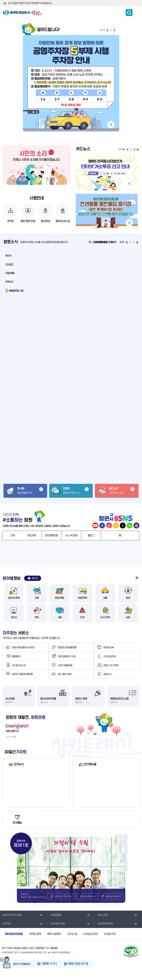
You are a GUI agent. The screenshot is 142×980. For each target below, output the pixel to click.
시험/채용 (10, 273)
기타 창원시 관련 (56, 928)
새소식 (8, 256)
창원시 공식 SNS (116, 516)
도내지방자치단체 (104, 928)
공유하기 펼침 (111, 125)
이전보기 (107, 30)
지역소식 (9, 282)
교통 (105, 599)
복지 (37, 618)
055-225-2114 (78, 969)
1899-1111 (49, 969)
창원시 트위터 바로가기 (123, 525)
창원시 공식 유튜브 (95, 525)
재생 (134, 242)
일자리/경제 (14, 599)
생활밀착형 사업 (16, 291)
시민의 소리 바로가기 (37, 153)
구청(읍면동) (54, 920)
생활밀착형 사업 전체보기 (104, 242)
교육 (37, 599)
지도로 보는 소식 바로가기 (117, 491)
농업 (128, 618)
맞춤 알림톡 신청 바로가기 (25, 491)
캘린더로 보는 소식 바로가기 (71, 491)
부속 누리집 (101, 920)
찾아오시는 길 (63, 221)
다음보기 (114, 30)
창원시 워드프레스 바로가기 (136, 525)
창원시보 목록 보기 (89, 900)
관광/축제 (82, 599)
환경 (128, 599)
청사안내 (45, 221)
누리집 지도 (110, 939)
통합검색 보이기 (129, 13)
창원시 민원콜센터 (22, 969)
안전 (82, 618)
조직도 (10, 221)
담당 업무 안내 (28, 221)
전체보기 (138, 149)
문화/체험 (60, 599)
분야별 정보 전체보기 (137, 578)
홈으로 (35, 578)
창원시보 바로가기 (114, 900)
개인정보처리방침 (14, 939)
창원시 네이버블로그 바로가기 (130, 525)
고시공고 (9, 265)
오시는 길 (72, 939)
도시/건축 (105, 618)
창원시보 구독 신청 (64, 900)
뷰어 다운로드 (54, 939)
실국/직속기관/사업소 (11, 920)
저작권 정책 (35, 939)
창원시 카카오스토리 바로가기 (116, 525)
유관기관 (5, 928)
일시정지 (111, 30)
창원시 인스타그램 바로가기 (109, 525)
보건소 (14, 618)
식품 (60, 618)
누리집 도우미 (90, 939)
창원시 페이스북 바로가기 (102, 525)
